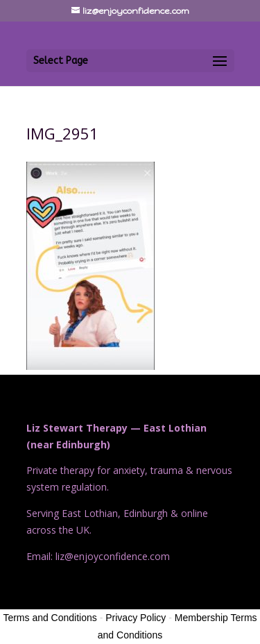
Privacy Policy (136, 618)
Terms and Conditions (50, 618)
